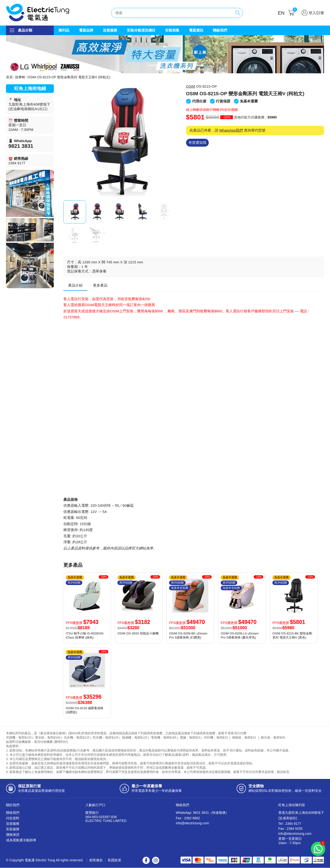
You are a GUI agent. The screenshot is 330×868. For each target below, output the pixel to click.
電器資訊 (196, 30)
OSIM (191, 87)
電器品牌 (86, 30)
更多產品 (100, 285)
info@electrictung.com (192, 823)
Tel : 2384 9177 (290, 824)
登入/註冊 (316, 13)
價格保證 (13, 835)
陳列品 (64, 30)
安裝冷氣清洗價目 (141, 30)
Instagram (156, 861)
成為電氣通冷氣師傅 (21, 840)
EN (281, 13)
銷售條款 (96, 860)
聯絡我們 (220, 30)
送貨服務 (110, 30)
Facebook (146, 861)
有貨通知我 (197, 143)
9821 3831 (21, 146)
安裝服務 (13, 829)
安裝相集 (172, 30)
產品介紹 (75, 285)
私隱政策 (115, 860)
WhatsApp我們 (231, 130)
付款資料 (13, 818)
